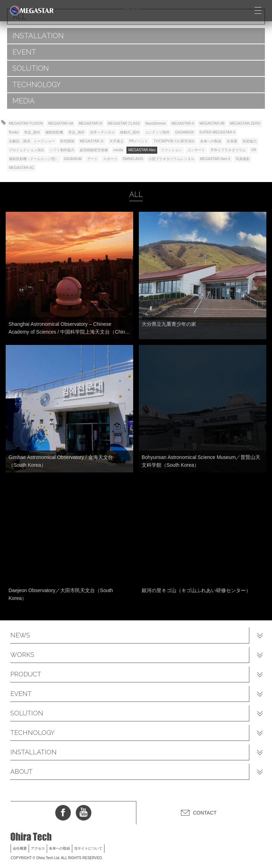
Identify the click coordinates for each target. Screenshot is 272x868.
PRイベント (138, 141)
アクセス (38, 848)
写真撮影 (243, 159)
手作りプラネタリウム (228, 150)
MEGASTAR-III (90, 123)
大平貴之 (117, 141)
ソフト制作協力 (62, 150)
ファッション (171, 150)
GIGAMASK (184, 132)
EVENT (24, 52)
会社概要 (20, 848)
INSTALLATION (38, 36)
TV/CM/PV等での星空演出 (174, 141)
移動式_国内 (130, 132)
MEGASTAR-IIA (61, 123)
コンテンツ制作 (157, 132)
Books (14, 132)
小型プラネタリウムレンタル (171, 159)
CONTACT (205, 813)
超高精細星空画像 (94, 150)
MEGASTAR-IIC (21, 168)
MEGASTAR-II (183, 123)
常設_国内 (32, 132)
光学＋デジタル (102, 132)
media (118, 150)
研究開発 (67, 141)
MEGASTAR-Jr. (92, 141)
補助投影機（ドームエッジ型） (34, 159)
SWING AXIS (133, 159)
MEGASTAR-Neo (142, 150)
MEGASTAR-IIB (212, 123)
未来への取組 (211, 141)
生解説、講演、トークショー (32, 141)
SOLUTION (31, 68)
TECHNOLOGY (37, 85)
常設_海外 (76, 132)
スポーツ (110, 159)
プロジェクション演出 (27, 150)
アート (92, 159)
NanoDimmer (156, 123)
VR (254, 150)
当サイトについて (88, 848)
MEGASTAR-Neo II (215, 159)
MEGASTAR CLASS (124, 123)
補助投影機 (54, 132)
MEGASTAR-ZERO (245, 123)
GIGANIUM (73, 159)
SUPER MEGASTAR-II (217, 132)
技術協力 (250, 141)
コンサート (196, 150)
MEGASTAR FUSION (26, 123)
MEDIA (24, 101)
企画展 (232, 141)
